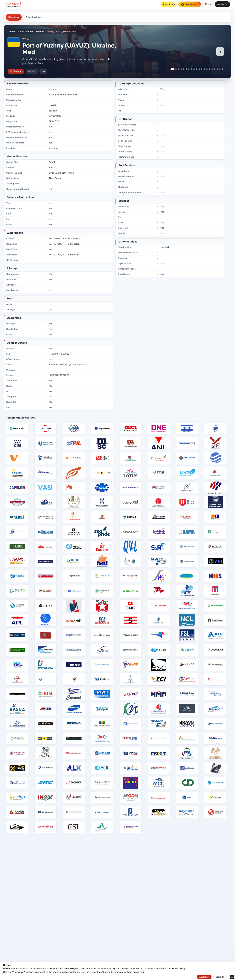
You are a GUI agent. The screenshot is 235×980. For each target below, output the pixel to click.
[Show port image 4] (181, 69)
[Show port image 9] (194, 69)
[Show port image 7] (189, 69)
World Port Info (26, 32)
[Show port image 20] (222, 69)
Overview (14, 17)
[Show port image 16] (212, 69)
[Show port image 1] (172, 69)
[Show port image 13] (204, 69)
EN (208, 4)
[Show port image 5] (184, 69)
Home (12, 32)
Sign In (222, 4)
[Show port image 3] (178, 69)
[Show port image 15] (210, 69)
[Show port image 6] (186, 69)
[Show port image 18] (217, 69)
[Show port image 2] (176, 69)
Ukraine (40, 32)
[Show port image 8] (191, 69)
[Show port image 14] (207, 69)
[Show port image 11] (199, 69)
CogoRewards (190, 4)
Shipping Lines (34, 17)
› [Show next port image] (220, 51)
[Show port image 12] (202, 69)
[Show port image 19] (220, 69)
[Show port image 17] (215, 69)
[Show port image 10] (197, 69)
